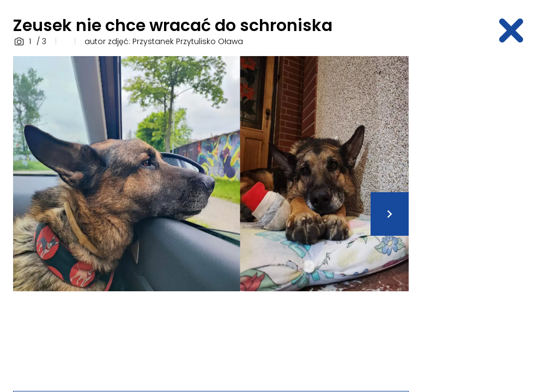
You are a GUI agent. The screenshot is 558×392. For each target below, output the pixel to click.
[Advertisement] (490, 219)
